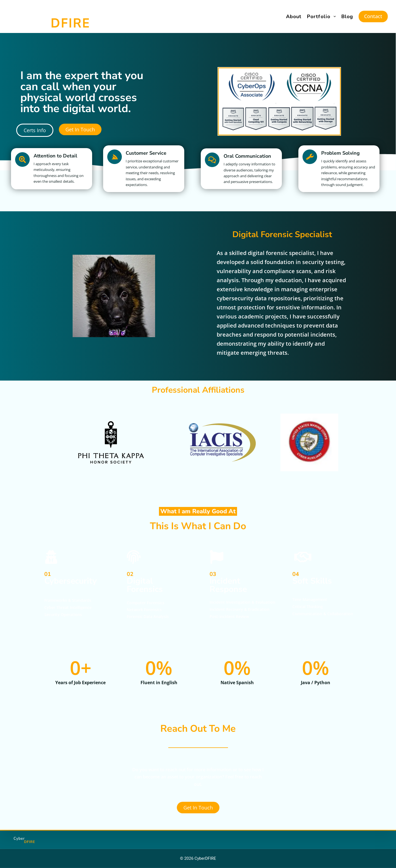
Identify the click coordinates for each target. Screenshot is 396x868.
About (294, 16)
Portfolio (322, 16)
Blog (347, 16)
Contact (373, 16)
